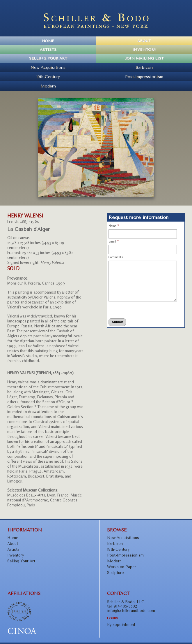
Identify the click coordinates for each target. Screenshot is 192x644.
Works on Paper (122, 567)
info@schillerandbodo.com (131, 611)
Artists (48, 50)
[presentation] (131, 309)
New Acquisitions (48, 67)
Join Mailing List (144, 58)
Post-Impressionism (144, 77)
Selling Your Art (48, 58)
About (144, 41)
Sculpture (115, 573)
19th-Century (48, 77)
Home (48, 41)
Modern (48, 86)
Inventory (144, 50)
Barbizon (144, 67)
